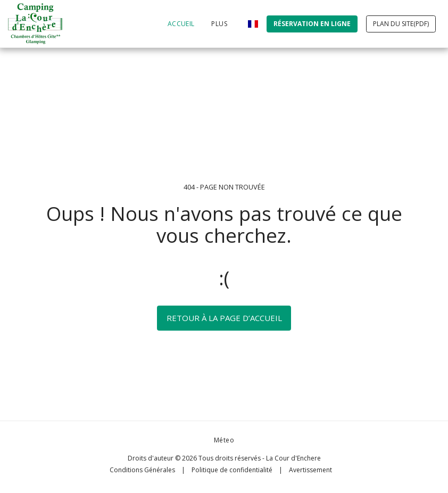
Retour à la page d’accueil (224, 318)
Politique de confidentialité (232, 470)
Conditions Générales (142, 470)
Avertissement (310, 470)
